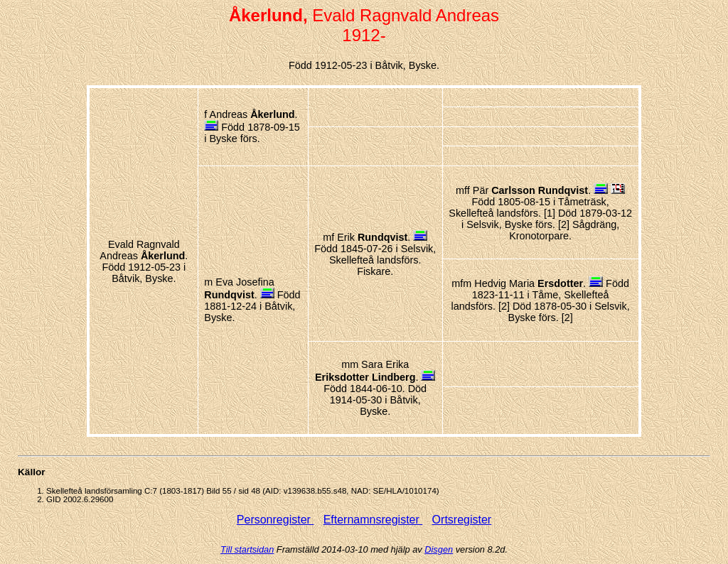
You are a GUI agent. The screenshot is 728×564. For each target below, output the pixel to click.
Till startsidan (247, 549)
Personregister (275, 520)
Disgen (439, 549)
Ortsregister (462, 520)
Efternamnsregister (373, 520)
